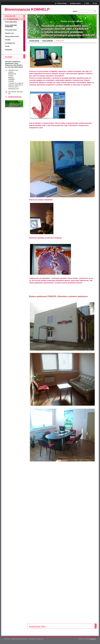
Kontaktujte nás (10, 43)
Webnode (93, 639)
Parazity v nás (9, 33)
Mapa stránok (76, 3)
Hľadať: (75, 11)
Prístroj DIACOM (48, 41)
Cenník (7, 46)
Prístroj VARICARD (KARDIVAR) (11, 26)
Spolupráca (9, 50)
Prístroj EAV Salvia (11, 30)
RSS (88, 3)
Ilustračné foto (14, 19)
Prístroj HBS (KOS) (11, 22)
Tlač (96, 3)
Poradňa (8, 40)
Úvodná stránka (34, 41)
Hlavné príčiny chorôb (12, 36)
